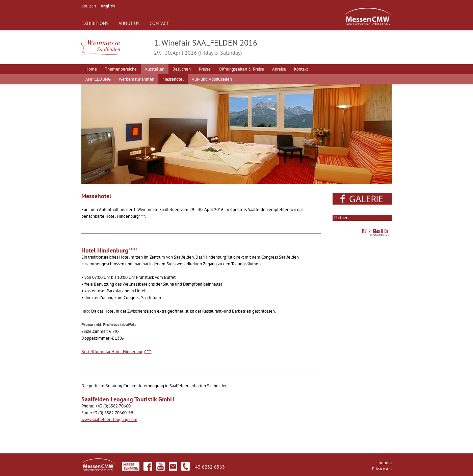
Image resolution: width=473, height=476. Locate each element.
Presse (205, 69)
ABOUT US (129, 23)
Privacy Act (382, 469)
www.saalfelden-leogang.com (109, 419)
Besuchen (182, 69)
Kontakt (301, 69)
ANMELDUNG (98, 79)
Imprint (385, 463)
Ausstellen (155, 69)
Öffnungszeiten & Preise (241, 69)
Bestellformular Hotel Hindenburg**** (116, 352)
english (108, 6)
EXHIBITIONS (95, 23)
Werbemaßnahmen (137, 79)
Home (91, 69)
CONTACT (159, 23)
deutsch (89, 6)
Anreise (279, 69)
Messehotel (173, 79)
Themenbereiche (121, 69)
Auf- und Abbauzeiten (212, 79)
